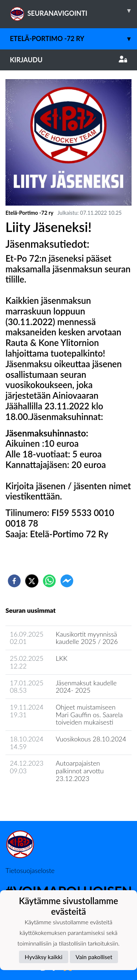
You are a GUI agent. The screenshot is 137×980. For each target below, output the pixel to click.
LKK (62, 658)
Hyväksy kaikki (44, 957)
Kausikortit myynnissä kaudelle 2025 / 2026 (87, 638)
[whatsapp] (49, 581)
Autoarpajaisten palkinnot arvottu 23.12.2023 (80, 771)
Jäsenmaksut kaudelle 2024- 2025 (86, 687)
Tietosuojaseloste (30, 870)
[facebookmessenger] (67, 581)
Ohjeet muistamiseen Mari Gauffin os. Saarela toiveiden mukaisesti (89, 714)
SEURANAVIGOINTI (73, 11)
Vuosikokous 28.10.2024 (91, 739)
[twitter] (32, 581)
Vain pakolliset (94, 957)
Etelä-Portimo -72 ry (73, 39)
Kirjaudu (68, 60)
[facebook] (14, 581)
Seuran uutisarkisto (38, 799)
